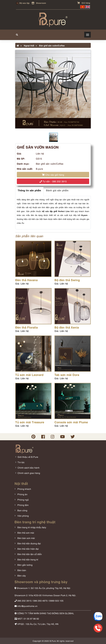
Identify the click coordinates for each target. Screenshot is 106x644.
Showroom (39, 3)
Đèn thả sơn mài (25, 533)
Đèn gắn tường (25, 565)
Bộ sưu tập (23, 3)
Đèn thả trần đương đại (29, 543)
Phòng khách (24, 489)
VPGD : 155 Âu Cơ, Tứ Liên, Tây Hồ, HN (36, 624)
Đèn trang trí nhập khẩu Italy (32, 527)
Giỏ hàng (84, 3)
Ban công (22, 510)
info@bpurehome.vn (26, 606)
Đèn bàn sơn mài (26, 538)
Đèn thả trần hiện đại (28, 549)
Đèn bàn (21, 570)
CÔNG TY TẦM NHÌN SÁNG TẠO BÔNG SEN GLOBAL (44, 613)
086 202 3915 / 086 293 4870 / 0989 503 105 (39, 601)
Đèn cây (21, 575)
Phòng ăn (22, 494)
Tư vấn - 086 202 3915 (53, 181)
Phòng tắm (23, 505)
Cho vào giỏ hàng (53, 175)
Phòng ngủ (23, 500)
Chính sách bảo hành (29, 467)
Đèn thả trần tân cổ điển (29, 554)
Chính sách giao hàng (29, 473)
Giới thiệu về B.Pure (28, 457)
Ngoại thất (27, 45)
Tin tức (21, 462)
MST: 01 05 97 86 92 (27, 618)
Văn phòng (23, 516)
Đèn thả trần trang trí (28, 559)
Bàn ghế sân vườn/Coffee (50, 45)
